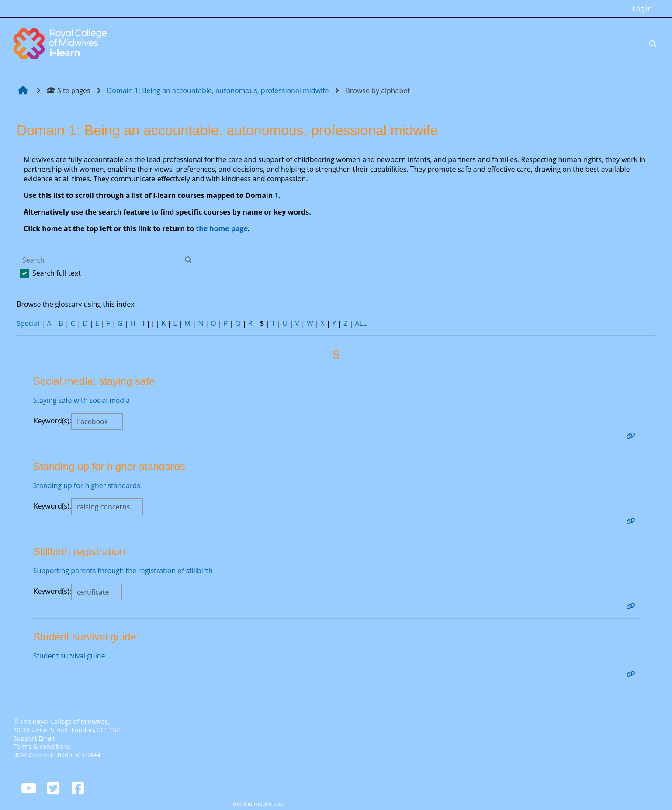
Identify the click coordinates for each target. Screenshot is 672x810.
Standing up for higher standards (87, 485)
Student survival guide (69, 656)
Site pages (69, 90)
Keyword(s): (52, 421)
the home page (222, 228)
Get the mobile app (258, 803)
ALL (362, 323)
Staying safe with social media (82, 400)
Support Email (34, 738)
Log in (642, 9)
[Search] (99, 260)
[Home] (61, 43)
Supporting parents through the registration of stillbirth (123, 571)
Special (28, 323)
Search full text (57, 273)
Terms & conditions (42, 746)
